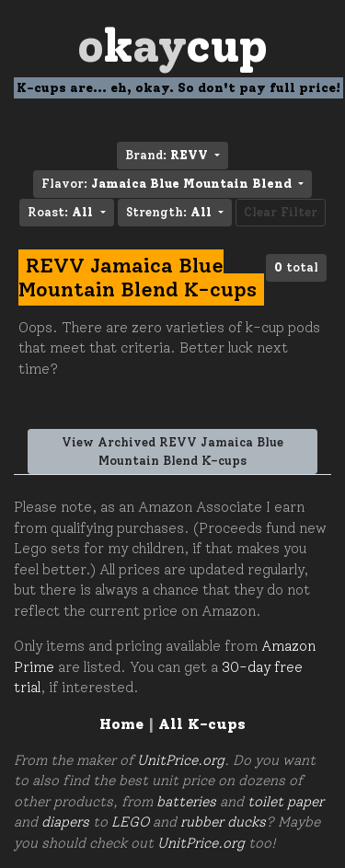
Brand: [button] (168, 155)
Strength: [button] (171, 212)
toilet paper (286, 802)
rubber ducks (223, 822)
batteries (186, 802)
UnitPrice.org (181, 760)
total (296, 267)
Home (121, 724)
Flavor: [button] (168, 184)
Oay (172, 46)
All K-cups (202, 724)
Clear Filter (281, 212)
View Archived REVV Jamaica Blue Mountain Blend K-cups (172, 451)
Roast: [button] (62, 212)
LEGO (130, 822)
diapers (65, 822)
